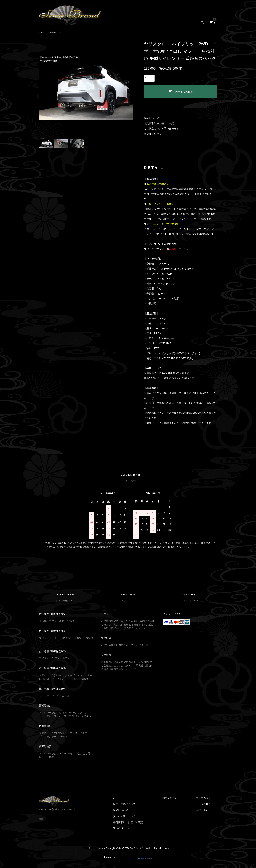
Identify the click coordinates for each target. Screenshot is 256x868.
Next (128, 87)
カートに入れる (181, 91)
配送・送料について (135, 808)
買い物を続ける (153, 134)
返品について (151, 118)
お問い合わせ (207, 814)
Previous (44, 87)
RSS (172, 802)
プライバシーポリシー (136, 832)
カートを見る (207, 808)
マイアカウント (208, 802)
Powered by (128, 859)
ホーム (42, 32)
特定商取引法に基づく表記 (159, 123)
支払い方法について (135, 820)
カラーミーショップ (96, 852)
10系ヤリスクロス (59, 32)
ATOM (180, 802)
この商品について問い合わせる (161, 129)
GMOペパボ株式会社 (140, 852)
